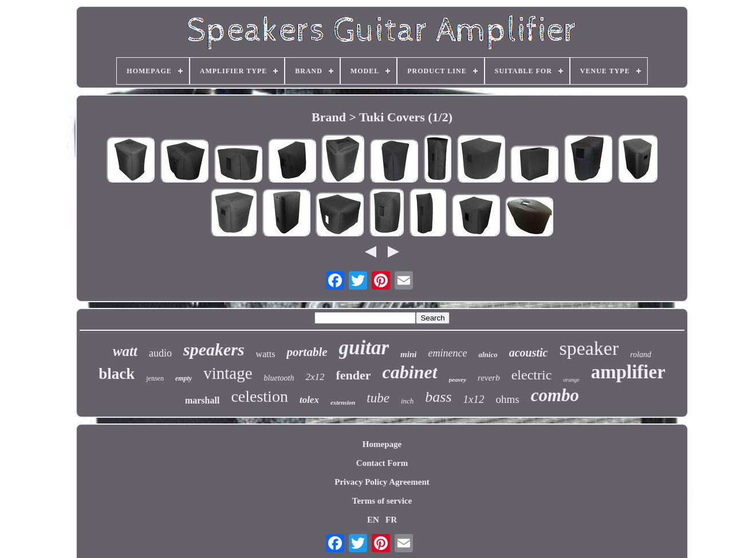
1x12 (474, 399)
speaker (589, 348)
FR (391, 520)
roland (641, 355)
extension (343, 402)
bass (438, 397)
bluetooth (279, 378)
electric (532, 375)
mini (408, 354)
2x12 (315, 377)
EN (373, 520)
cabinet (410, 372)
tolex (309, 400)
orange (571, 380)
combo (555, 395)
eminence (447, 353)
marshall (202, 400)
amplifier (628, 372)
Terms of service (382, 501)
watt (125, 351)
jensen (155, 378)
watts (266, 354)
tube (378, 398)
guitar (364, 348)
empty (184, 378)
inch (407, 401)
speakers (214, 349)
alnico (488, 355)
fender (354, 375)
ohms (508, 399)
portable (307, 352)
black (117, 374)
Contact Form (382, 463)
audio (160, 353)
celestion (259, 396)
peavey (458, 379)
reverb (489, 378)
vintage (228, 373)
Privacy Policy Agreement (382, 482)
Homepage (382, 444)
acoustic (529, 353)
